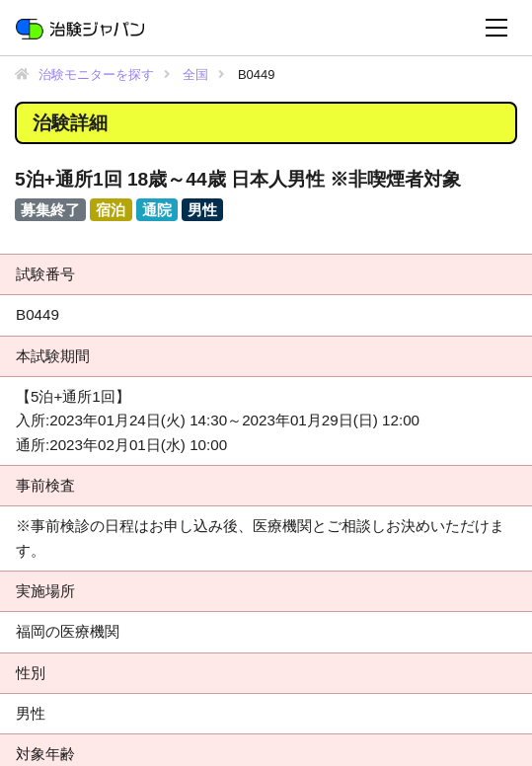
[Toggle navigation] (496, 28)
